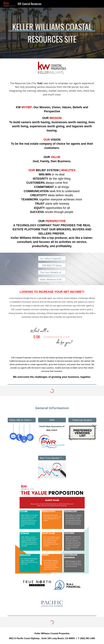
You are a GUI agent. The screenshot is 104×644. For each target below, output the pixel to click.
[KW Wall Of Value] (52, 265)
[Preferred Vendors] (82, 420)
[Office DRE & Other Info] (22, 420)
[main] (52, 33)
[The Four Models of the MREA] (52, 272)
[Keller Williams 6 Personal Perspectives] (52, 279)
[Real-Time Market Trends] (52, 458)
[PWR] (52, 420)
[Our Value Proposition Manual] (52, 258)
